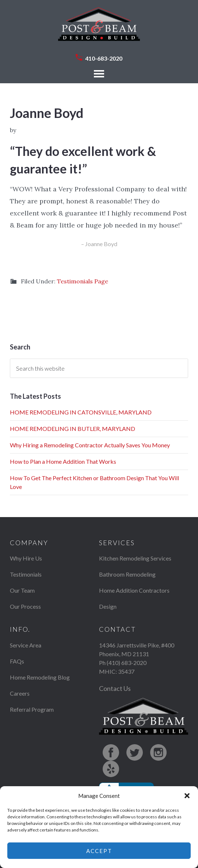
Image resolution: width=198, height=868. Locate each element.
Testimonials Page (83, 281)
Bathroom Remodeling (127, 574)
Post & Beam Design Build (99, 28)
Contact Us (115, 688)
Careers (20, 693)
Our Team (22, 590)
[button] (187, 796)
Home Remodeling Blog (40, 677)
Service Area (26, 645)
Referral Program (32, 709)
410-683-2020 (104, 58)
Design (108, 606)
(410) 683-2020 (127, 663)
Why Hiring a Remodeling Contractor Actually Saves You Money (90, 445)
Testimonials (26, 574)
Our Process (25, 606)
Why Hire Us (26, 558)
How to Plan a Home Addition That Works (63, 461)
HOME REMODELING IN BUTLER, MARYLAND (73, 429)
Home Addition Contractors (134, 590)
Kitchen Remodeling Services (135, 558)
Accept (99, 851)
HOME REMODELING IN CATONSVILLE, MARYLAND (81, 412)
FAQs (17, 661)
